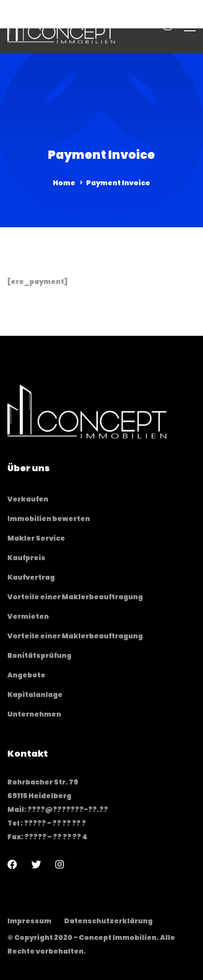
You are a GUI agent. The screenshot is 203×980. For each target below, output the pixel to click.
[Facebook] (12, 865)
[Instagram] (60, 865)
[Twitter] (36, 865)
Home (64, 183)
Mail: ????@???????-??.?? (58, 809)
